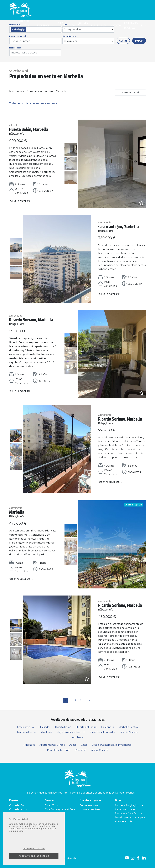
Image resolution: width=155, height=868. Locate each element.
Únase (95, 26)
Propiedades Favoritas (131, 25)
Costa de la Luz (18, 809)
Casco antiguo (25, 727)
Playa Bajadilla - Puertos (71, 732)
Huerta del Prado (86, 727)
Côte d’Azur (51, 805)
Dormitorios (69, 36)
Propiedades (44, 26)
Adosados (29, 745)
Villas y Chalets (99, 750)
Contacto (115, 26)
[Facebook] (138, 859)
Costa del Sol (17, 805)
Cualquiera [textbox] (70, 41)
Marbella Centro (128, 727)
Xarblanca (77, 737)
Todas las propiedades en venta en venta (33, 103)
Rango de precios (19, 36)
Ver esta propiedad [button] (21, 201)
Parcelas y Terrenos (59, 750)
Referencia (15, 48)
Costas (123, 41)
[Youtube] (127, 859)
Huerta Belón (63, 727)
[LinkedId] (144, 859)
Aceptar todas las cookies (34, 856)
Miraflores (46, 732)
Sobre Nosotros (89, 805)
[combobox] (35, 41)
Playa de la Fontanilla (102, 732)
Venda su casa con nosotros (24, 25)
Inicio (12, 26)
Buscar (139, 41)
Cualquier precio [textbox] (21, 41)
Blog (72, 26)
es (142, 26)
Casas (84, 745)
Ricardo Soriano (129, 732)
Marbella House (27, 732)
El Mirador (44, 727)
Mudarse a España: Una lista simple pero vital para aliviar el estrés (130, 817)
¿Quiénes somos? (61, 25)
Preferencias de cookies (34, 849)
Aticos (73, 745)
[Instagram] (133, 859)
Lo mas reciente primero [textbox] (131, 92)
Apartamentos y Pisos (52, 745)
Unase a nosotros (90, 809)
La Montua (108, 727)
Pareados (80, 750)
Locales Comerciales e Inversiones (112, 745)
